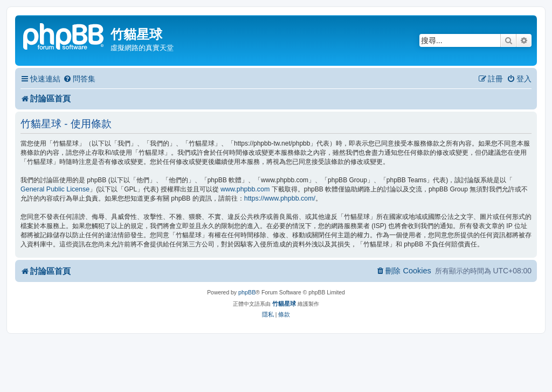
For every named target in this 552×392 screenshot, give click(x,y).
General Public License (55, 189)
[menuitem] (79, 79)
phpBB (247, 292)
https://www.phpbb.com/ (280, 198)
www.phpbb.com (245, 189)
